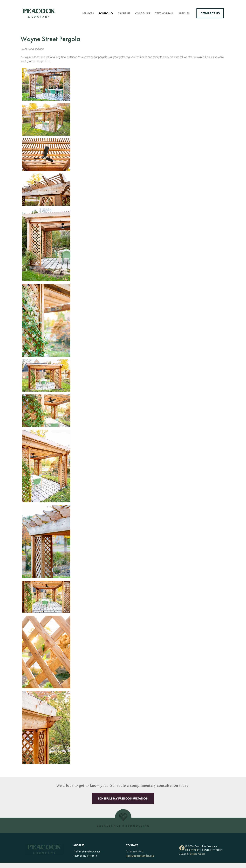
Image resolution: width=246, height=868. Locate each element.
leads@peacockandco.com (140, 856)
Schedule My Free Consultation (123, 798)
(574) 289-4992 (135, 852)
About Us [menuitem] (124, 13)
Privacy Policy (192, 850)
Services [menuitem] (88, 13)
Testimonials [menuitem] (164, 13)
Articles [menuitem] (184, 13)
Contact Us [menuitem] (210, 13)
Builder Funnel (197, 854)
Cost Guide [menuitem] (143, 13)
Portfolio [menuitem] (106, 13)
